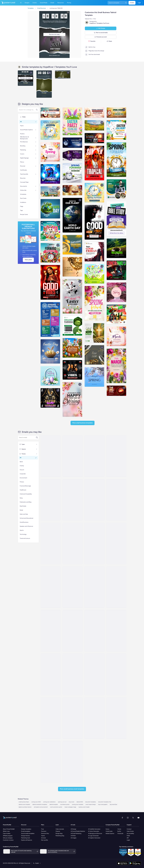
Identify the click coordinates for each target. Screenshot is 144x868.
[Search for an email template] (27, 438)
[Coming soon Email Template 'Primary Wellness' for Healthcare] (51, 762)
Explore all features (27, 840)
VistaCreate (109, 831)
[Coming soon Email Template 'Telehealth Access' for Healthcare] (51, 631)
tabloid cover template (24, 804)
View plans (28, 260)
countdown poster (65, 804)
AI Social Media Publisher (78, 831)
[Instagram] (128, 818)
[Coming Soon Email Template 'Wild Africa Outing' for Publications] (51, 674)
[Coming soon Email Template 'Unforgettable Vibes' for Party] (94, 456)
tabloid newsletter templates (40, 804)
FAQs (128, 836)
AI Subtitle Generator (94, 829)
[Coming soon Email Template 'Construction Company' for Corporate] (73, 587)
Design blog (59, 833)
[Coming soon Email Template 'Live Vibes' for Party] (51, 456)
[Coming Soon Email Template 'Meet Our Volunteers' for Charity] (73, 762)
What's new (6, 831)
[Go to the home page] (8, 3)
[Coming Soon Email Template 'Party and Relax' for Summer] (73, 456)
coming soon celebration (49, 802)
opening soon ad (62, 802)
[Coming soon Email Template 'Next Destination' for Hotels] (94, 631)
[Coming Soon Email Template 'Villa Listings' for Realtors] (73, 631)
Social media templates (28, 833)
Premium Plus (45, 833)
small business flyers (24, 802)
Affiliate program (8, 836)
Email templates (26, 831)
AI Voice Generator (94, 831)
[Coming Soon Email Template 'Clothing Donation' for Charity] (73, 718)
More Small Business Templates (83, 423)
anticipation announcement (41, 807)
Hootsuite (120, 833)
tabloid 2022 (80, 802)
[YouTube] (138, 818)
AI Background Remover (95, 833)
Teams (43, 836)
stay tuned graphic (103, 804)
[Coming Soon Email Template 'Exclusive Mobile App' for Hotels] (116, 631)
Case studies (7, 833)
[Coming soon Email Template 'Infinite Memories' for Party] (116, 456)
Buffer (119, 831)
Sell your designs (8, 838)
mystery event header (84, 807)
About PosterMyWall (9, 829)
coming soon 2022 (36, 802)
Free (42, 829)
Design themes (25, 836)
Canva (107, 829)
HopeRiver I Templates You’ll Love (99, 23)
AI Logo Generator (93, 836)
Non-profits (45, 840)
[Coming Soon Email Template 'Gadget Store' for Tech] (51, 587)
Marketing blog (60, 836)
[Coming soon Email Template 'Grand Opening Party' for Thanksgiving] (51, 718)
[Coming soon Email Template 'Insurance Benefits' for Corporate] (94, 500)
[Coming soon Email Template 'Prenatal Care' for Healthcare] (73, 674)
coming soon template (78, 804)
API (128, 838)
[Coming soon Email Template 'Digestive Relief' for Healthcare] (116, 674)
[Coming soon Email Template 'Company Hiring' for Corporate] (116, 500)
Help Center (130, 831)
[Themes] (37, 454)
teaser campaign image (70, 807)
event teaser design (91, 804)
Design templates (26, 829)
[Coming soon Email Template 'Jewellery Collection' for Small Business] (51, 543)
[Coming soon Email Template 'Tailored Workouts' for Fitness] (94, 587)
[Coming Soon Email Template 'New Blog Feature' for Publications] (73, 500)
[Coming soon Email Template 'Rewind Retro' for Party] (51, 500)
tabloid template (54, 804)
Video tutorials (60, 829)
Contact (129, 829)
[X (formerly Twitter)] (133, 818)
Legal (128, 840)
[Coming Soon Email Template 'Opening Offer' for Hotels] (94, 674)
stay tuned (71, 802)
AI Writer (73, 836)
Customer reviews (8, 840)
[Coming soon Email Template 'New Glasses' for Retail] (116, 543)
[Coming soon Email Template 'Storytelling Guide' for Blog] (94, 718)
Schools (43, 838)
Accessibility (130, 833)
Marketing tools (26, 838)
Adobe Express (110, 833)
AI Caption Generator (94, 838)
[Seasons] (37, 449)
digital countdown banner (25, 807)
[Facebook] (122, 818)
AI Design (73, 829)
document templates (91, 802)
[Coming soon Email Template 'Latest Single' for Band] (116, 718)
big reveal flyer (114, 804)
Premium (44, 831)
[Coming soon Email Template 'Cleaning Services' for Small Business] (73, 543)
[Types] (37, 444)
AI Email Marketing (76, 833)
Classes (58, 831)
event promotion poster (56, 807)
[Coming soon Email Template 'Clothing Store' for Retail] (116, 587)
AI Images (74, 838)
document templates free (105, 802)
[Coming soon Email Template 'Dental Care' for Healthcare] (94, 543)
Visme (119, 829)
